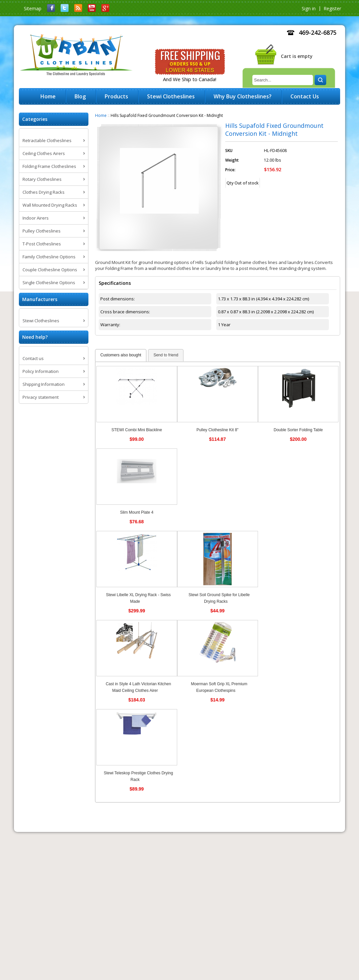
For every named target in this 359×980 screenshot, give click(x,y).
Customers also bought (121, 355)
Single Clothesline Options (49, 283)
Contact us (33, 358)
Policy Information (41, 371)
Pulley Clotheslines (42, 231)
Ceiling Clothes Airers (44, 153)
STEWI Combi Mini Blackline (137, 430)
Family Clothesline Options (49, 257)
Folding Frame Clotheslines (49, 166)
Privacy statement (41, 397)
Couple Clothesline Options (50, 270)
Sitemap (33, 8)
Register (332, 8)
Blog (80, 96)
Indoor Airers (36, 218)
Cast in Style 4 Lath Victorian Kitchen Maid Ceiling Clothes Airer (138, 687)
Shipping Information (44, 384)
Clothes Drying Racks (44, 192)
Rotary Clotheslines (42, 179)
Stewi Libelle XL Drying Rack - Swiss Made (138, 598)
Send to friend (166, 355)
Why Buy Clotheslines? (243, 96)
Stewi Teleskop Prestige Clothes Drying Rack (138, 776)
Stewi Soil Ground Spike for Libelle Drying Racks (219, 598)
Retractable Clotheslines (47, 140)
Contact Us (305, 96)
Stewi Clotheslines (41, 321)
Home (101, 115)
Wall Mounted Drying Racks (50, 205)
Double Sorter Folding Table (298, 430)
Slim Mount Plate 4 (137, 512)
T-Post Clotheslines (42, 244)
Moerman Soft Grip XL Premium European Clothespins (219, 687)
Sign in (309, 8)
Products (116, 96)
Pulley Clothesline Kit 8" (217, 430)
